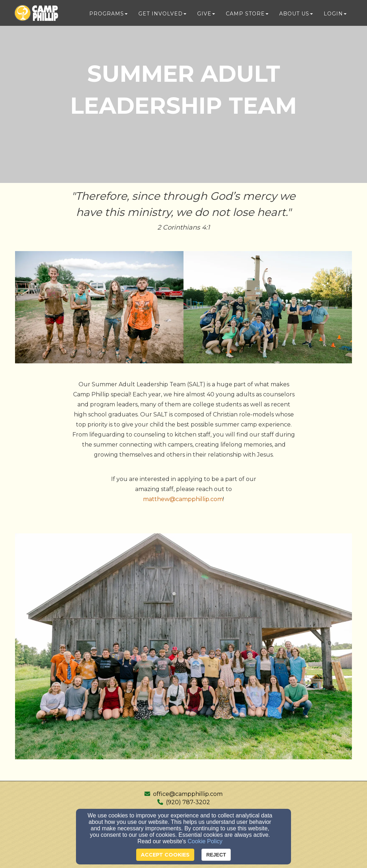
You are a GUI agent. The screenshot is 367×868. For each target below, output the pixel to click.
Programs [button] (108, 15)
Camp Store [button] (247, 15)
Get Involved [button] (162, 15)
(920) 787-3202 (188, 802)
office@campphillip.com (188, 794)
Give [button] (206, 15)
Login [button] (335, 15)
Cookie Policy (205, 841)
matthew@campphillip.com (183, 499)
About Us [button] (296, 15)
